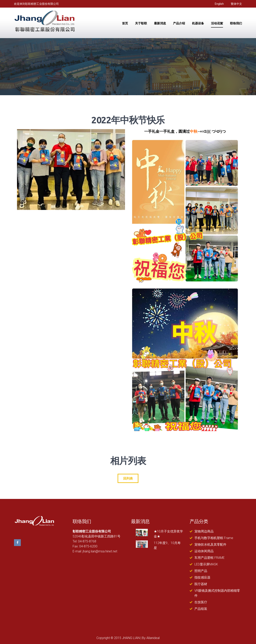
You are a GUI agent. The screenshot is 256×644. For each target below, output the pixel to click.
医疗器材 (201, 584)
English (219, 4)
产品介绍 (179, 24)
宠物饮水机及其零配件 (210, 545)
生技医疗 (201, 602)
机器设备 (198, 24)
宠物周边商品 (204, 531)
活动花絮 (217, 24)
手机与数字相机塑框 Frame (214, 538)
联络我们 (236, 24)
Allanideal (153, 638)
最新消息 (160, 24)
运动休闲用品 (204, 551)
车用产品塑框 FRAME (209, 558)
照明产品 (201, 571)
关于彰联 (141, 24)
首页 (125, 24)
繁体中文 (236, 4)
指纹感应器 (202, 577)
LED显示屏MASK (206, 564)
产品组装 (201, 609)
